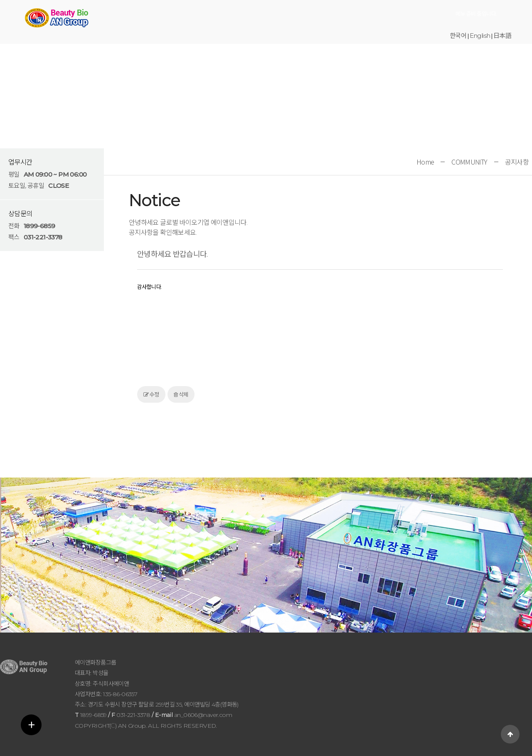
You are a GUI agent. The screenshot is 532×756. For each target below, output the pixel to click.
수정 (151, 394)
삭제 (181, 394)
